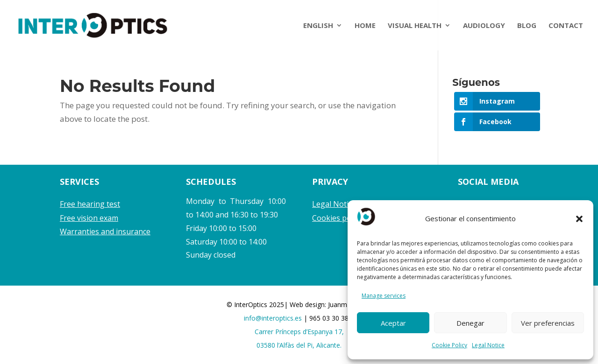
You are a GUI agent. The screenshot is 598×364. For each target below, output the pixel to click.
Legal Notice (488, 345)
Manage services (384, 296)
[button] (579, 219)
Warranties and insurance (105, 231)
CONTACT (566, 26)
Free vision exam (89, 218)
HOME (365, 26)
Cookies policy (337, 218)
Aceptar (393, 323)
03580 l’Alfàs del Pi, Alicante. (299, 345)
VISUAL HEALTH (415, 26)
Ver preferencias (548, 323)
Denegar (470, 323)
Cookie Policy (449, 345)
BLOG (527, 26)
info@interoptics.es (274, 318)
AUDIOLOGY (484, 26)
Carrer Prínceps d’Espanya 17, (299, 332)
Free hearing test (90, 204)
